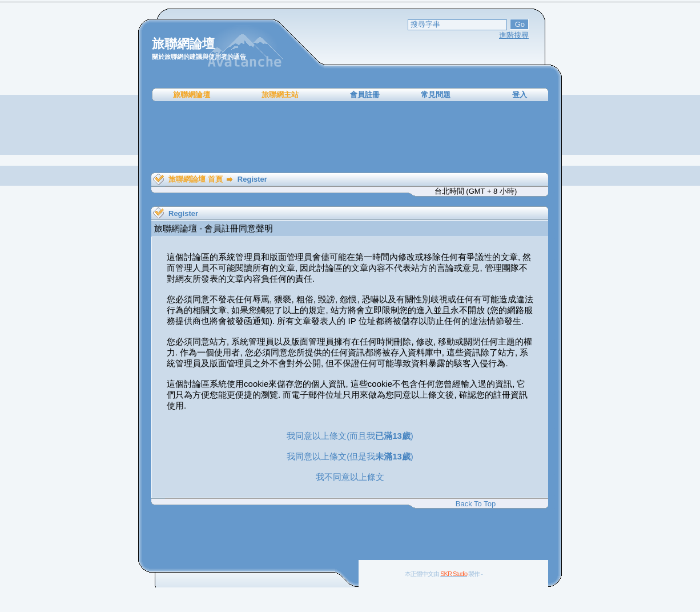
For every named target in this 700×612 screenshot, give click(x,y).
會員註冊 (365, 95)
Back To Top (476, 504)
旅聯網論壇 (192, 95)
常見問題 (436, 95)
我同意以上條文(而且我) (350, 436)
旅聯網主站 (280, 95)
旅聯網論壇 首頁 (196, 179)
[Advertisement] (350, 137)
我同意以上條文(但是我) (350, 456)
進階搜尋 (514, 35)
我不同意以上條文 (350, 477)
